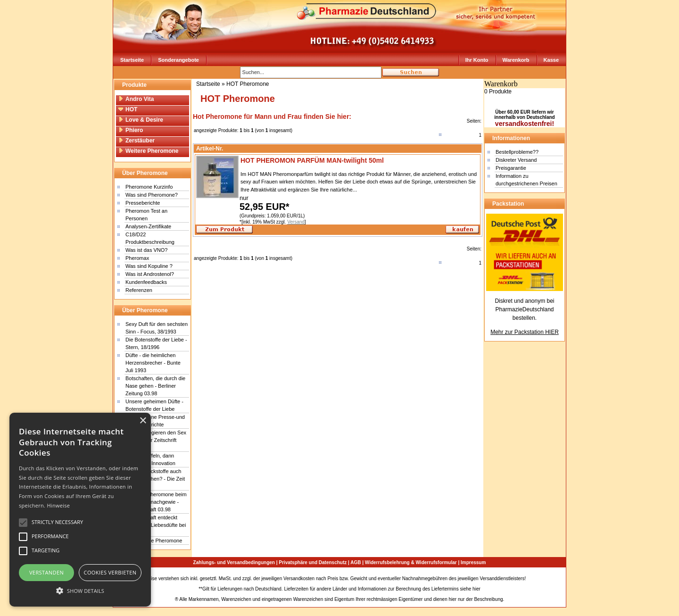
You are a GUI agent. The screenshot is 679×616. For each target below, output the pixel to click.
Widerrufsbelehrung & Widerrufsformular (411, 562)
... (355, 190)
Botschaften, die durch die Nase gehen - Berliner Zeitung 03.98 (155, 386)
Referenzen (139, 290)
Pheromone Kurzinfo (149, 187)
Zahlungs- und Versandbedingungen (234, 562)
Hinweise (58, 505)
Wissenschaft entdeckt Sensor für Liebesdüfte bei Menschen (156, 525)
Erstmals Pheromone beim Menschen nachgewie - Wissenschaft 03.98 (156, 502)
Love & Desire (141, 120)
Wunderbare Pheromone (154, 541)
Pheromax (137, 258)
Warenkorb (516, 60)
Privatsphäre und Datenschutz (313, 562)
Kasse (551, 60)
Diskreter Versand (516, 160)
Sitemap (536, 579)
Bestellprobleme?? (517, 152)
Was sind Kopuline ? (149, 266)
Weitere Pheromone (148, 151)
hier (476, 589)
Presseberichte (143, 203)
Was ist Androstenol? (150, 274)
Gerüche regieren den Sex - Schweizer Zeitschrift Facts (156, 440)
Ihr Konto (477, 60)
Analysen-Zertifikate (148, 226)
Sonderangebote (178, 60)
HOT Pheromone (248, 84)
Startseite (132, 60)
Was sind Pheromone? (152, 195)
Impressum (473, 562)
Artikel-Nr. (210, 149)
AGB (356, 562)
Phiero (131, 130)
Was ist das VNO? (146, 250)
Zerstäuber (137, 141)
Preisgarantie (511, 168)
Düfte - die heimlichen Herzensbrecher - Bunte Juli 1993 (153, 363)
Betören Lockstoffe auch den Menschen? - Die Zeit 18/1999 (155, 479)
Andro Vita (136, 99)
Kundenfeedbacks (146, 282)
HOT (128, 109)
